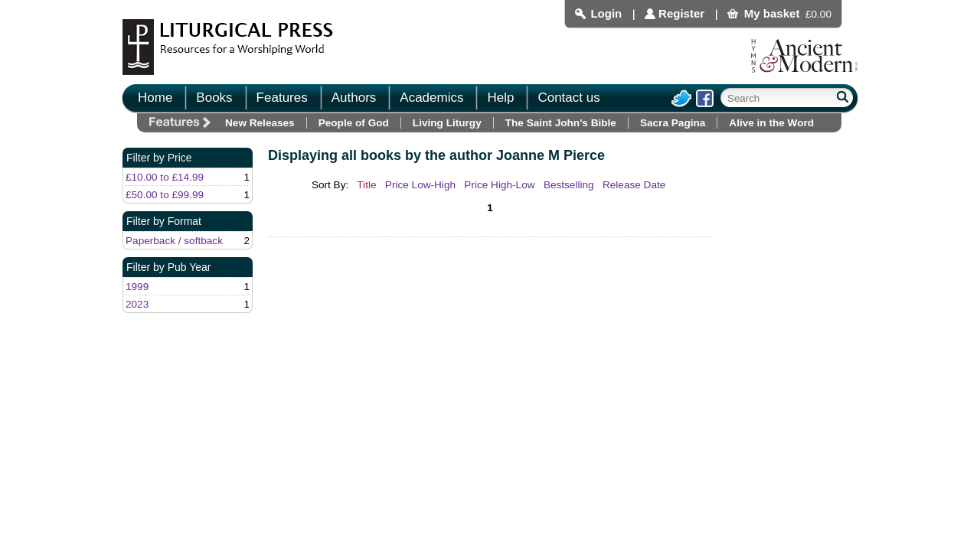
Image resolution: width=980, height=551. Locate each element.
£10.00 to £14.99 (165, 177)
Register (681, 13)
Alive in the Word (771, 123)
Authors (354, 98)
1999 (137, 287)
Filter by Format (164, 221)
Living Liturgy (447, 123)
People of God (354, 123)
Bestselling (569, 185)
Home (155, 98)
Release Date (634, 185)
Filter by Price (159, 158)
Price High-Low (499, 185)
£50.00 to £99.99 (165, 195)
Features (282, 98)
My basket (772, 13)
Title (366, 185)
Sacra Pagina (673, 123)
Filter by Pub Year (169, 267)
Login (606, 13)
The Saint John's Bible (561, 123)
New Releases (260, 123)
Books (214, 98)
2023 (137, 304)
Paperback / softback (174, 241)
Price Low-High (420, 185)
